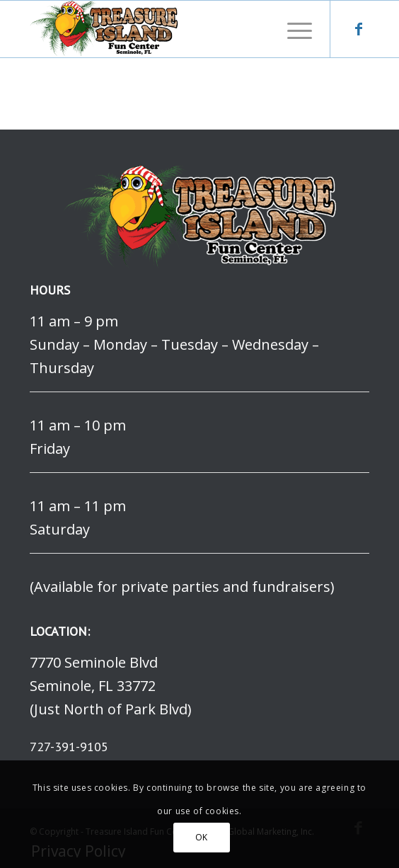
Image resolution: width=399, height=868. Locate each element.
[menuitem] (293, 29)
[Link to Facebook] (359, 29)
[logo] (166, 29)
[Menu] (293, 29)
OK (202, 837)
